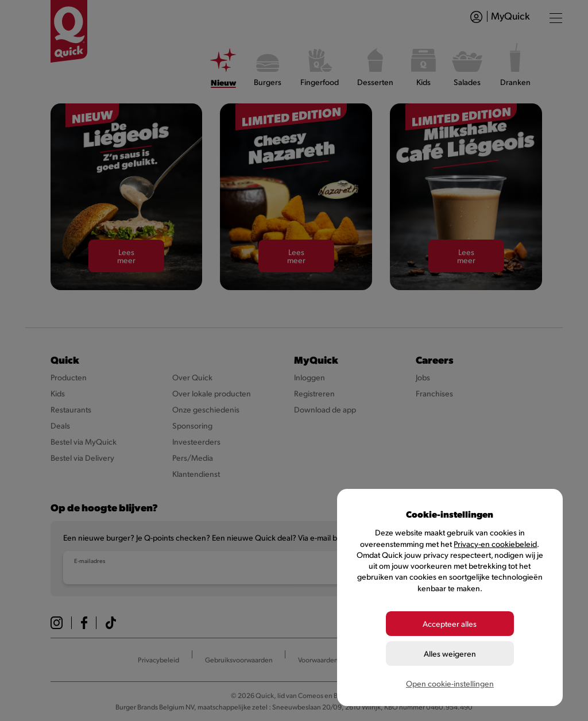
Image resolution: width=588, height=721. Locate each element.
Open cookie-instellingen (450, 683)
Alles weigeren (450, 653)
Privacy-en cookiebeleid (495, 544)
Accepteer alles (450, 624)
